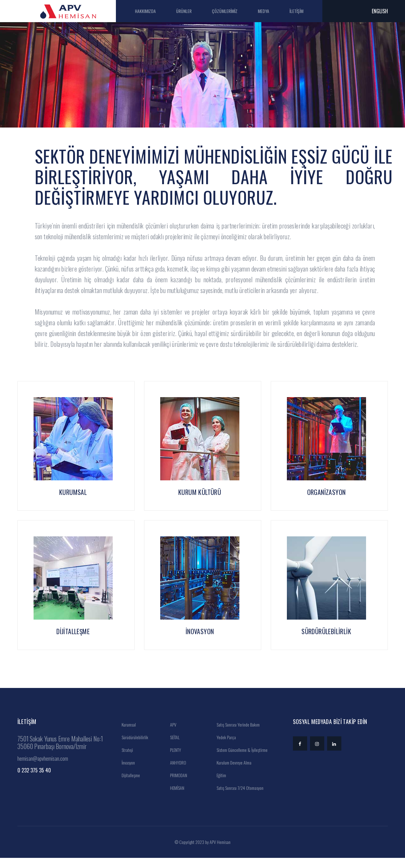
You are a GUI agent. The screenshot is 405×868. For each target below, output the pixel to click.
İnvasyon (126, 773)
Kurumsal (127, 735)
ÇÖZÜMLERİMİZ (231, 11)
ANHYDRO (176, 773)
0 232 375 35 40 (34, 780)
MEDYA (270, 11)
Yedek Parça (224, 747)
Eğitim (219, 785)
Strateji (125, 760)
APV (171, 735)
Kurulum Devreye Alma (232, 773)
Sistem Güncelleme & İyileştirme (240, 760)
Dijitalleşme (129, 785)
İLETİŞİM (303, 11)
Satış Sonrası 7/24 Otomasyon (238, 798)
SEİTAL (173, 747)
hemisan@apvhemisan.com (43, 769)
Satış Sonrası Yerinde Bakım (236, 735)
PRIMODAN (177, 785)
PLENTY (174, 760)
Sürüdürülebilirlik (133, 747)
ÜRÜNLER (190, 11)
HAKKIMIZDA (152, 11)
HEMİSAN (175, 798)
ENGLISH (380, 11)
